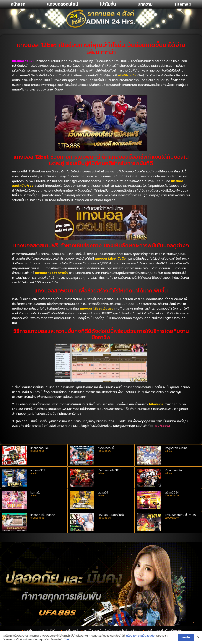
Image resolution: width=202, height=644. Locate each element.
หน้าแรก (18, 4)
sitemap (183, 4)
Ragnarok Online (176, 448)
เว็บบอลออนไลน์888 (110, 470)
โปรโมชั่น (108, 4)
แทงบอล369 (38, 470)
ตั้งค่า (67, 639)
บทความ (145, 4)
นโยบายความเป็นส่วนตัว (140, 636)
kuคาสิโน (35, 493)
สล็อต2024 (172, 493)
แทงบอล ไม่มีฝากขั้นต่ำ (111, 515)
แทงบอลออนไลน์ (63, 4)
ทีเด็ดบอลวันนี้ (106, 448)
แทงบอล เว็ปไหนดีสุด (43, 515)
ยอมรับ (186, 637)
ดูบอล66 (103, 493)
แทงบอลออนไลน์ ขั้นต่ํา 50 (181, 515)
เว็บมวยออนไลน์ (174, 470)
